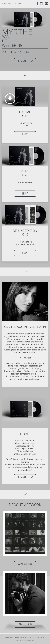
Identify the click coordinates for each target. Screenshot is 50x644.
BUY (25, 134)
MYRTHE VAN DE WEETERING (12, 3)
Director (25, 624)
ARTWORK (25, 564)
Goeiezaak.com (29, 640)
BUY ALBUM (25, 61)
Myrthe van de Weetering (23, 637)
